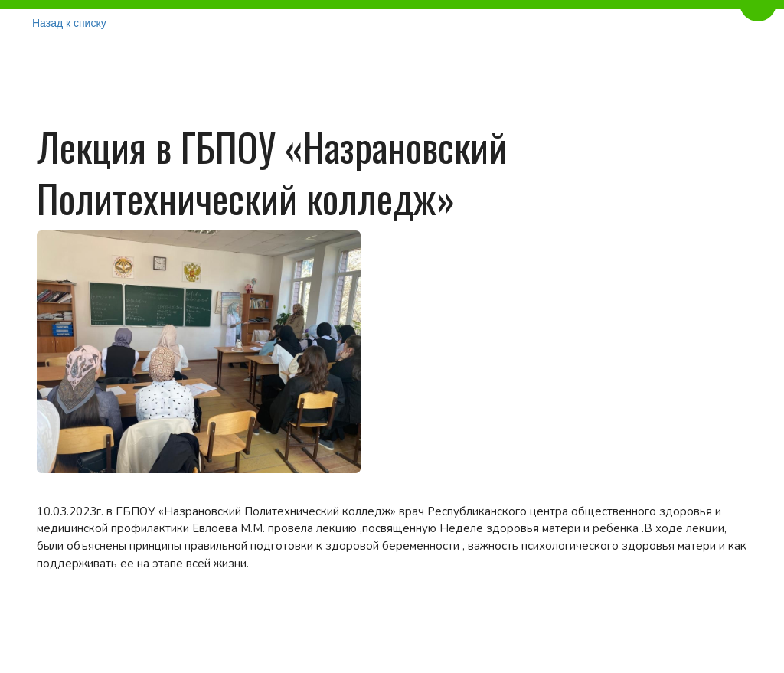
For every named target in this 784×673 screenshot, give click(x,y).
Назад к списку (69, 23)
